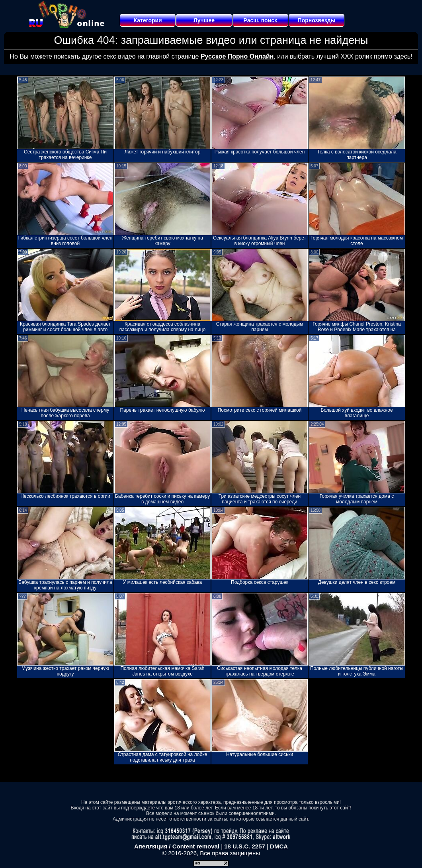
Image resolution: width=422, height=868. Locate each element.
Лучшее (204, 20)
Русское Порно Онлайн (237, 56)
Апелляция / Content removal (177, 846)
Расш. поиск (260, 20)
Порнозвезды (317, 20)
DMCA (279, 846)
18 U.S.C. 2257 (245, 846)
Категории (148, 20)
